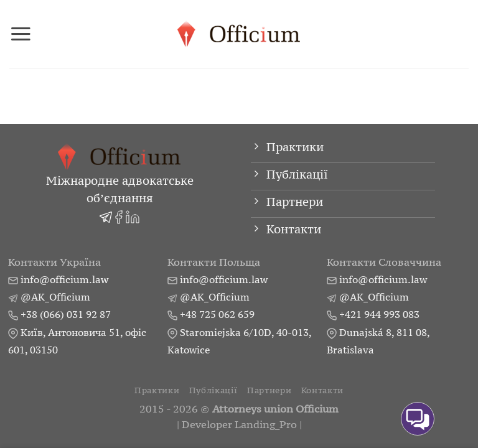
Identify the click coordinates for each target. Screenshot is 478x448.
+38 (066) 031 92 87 (66, 314)
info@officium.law (64, 279)
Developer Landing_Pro (239, 425)
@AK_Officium (55, 297)
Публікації (213, 390)
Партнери (269, 390)
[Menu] (21, 34)
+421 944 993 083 (379, 314)
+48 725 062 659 (217, 314)
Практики (157, 390)
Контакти (322, 390)
